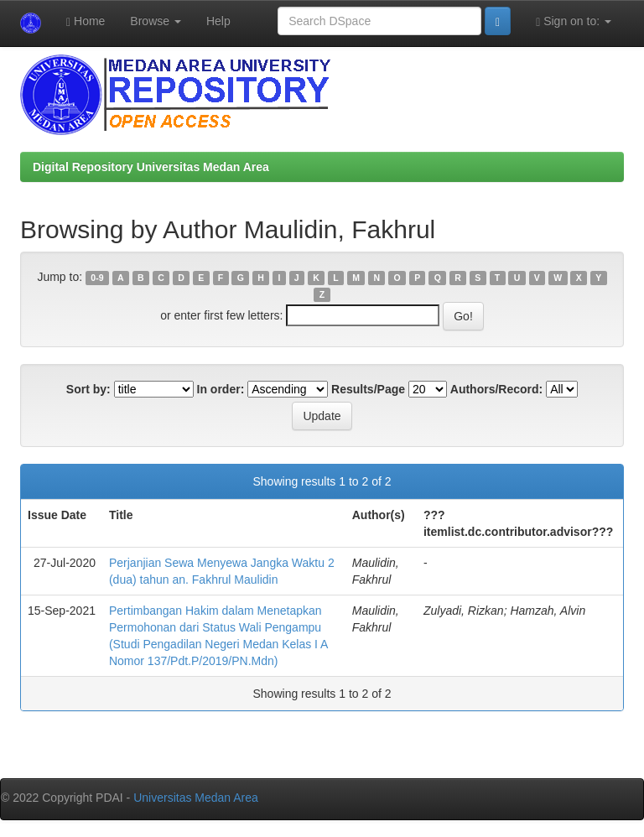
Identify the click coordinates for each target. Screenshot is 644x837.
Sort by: (88, 389)
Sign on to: (574, 21)
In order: (221, 389)
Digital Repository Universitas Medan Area (151, 167)
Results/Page (368, 389)
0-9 (97, 278)
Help (218, 21)
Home (86, 21)
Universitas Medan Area (196, 798)
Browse (156, 21)
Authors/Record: (496, 389)
